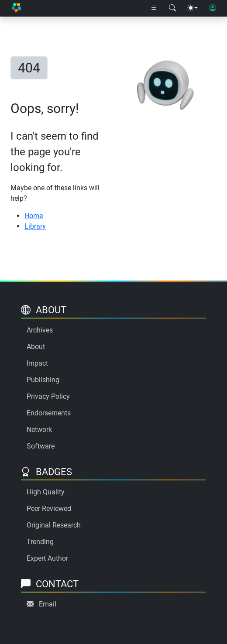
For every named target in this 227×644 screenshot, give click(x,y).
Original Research (54, 525)
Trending (40, 542)
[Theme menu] (193, 8)
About (36, 347)
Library (35, 226)
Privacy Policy (48, 396)
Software (41, 446)
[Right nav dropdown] (154, 8)
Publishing (43, 380)
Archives (40, 330)
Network (39, 430)
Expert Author (47, 558)
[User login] (213, 8)
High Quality (46, 492)
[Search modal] (172, 8)
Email (48, 604)
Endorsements (49, 413)
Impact (37, 363)
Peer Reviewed (49, 509)
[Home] (16, 8)
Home (34, 216)
